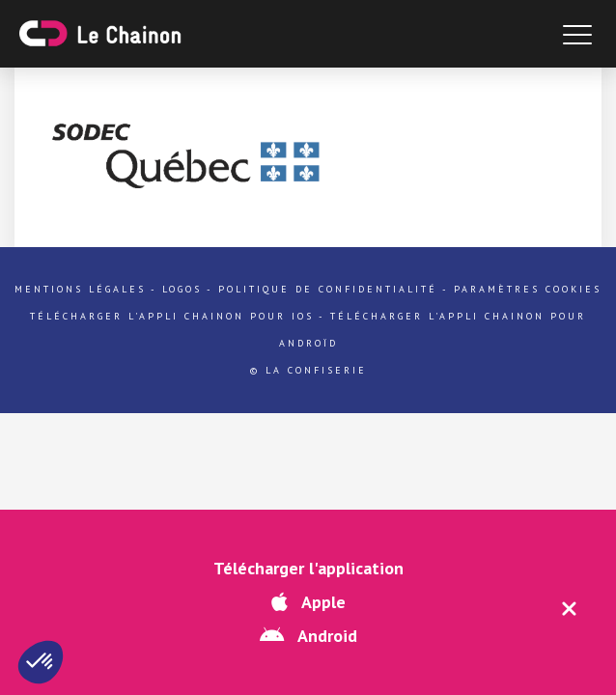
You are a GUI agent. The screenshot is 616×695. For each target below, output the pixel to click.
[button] (41, 662)
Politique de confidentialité (328, 289)
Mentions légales (80, 289)
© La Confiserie (308, 370)
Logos (182, 289)
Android (308, 636)
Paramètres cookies (528, 289)
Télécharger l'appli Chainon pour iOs (172, 316)
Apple (308, 602)
